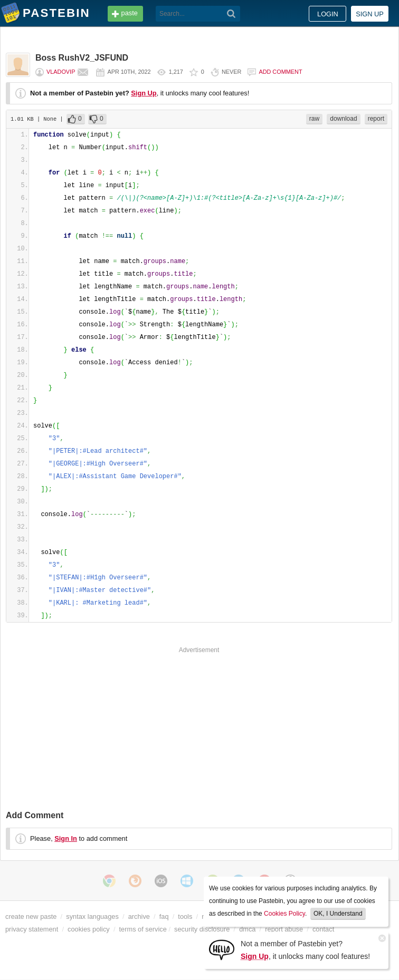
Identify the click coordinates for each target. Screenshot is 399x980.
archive (139, 916)
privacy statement (32, 929)
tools (185, 916)
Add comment (280, 72)
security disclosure (202, 929)
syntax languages (92, 916)
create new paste (31, 916)
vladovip (61, 72)
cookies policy (89, 929)
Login (328, 14)
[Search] (231, 14)
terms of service (143, 929)
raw (314, 119)
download (343, 119)
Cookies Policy (284, 914)
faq (164, 916)
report (376, 119)
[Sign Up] (222, 949)
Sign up (370, 14)
